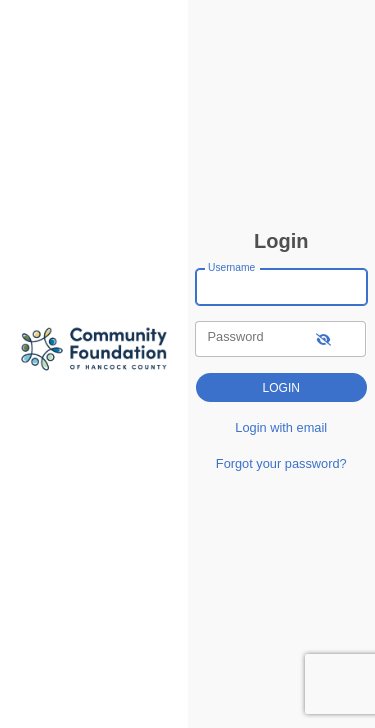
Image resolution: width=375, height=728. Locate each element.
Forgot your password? (281, 463)
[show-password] (323, 338)
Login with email (281, 427)
